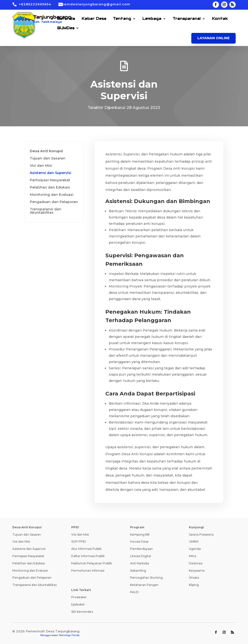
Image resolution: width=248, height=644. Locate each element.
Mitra (193, 556)
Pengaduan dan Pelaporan (54, 202)
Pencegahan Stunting (146, 578)
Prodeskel (79, 597)
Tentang (122, 19)
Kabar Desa (94, 19)
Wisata (194, 578)
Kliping (194, 585)
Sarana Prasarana (201, 534)
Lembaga (152, 19)
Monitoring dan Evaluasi (52, 195)
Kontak (220, 19)
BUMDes (66, 28)
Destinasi (196, 563)
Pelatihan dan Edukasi (50, 188)
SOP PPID (79, 542)
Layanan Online (213, 38)
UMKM (194, 542)
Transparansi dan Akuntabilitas (46, 211)
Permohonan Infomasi (88, 571)
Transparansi (187, 19)
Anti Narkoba (139, 563)
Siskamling (138, 571)
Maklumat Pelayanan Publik (92, 563)
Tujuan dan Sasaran (48, 159)
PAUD (134, 592)
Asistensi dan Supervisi (50, 173)
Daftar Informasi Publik (88, 556)
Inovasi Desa (139, 542)
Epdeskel (78, 604)
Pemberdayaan (141, 549)
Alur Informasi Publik (86, 549)
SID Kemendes (82, 612)
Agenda (195, 549)
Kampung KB (140, 534)
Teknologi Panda (69, 635)
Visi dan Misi (41, 166)
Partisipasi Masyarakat (50, 180)
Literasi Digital (140, 556)
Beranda (66, 19)
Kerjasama (197, 571)
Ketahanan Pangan (144, 585)
